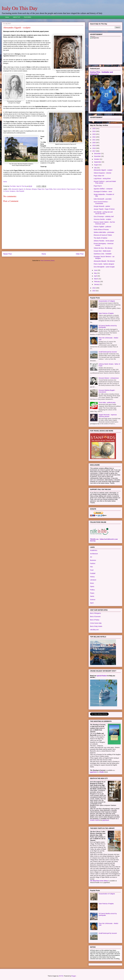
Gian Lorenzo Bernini (60, 189)
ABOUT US (16, 17)
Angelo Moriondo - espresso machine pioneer (108, 416)
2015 (94, 291)
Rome (7, 191)
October (97, 159)
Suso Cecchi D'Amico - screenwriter (101, 203)
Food (92, 570)
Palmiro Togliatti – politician (102, 227)
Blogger (74, 976)
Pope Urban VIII (99, 176)
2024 (94, 131)
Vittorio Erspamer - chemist (102, 173)
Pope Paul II (98, 186)
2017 (94, 151)
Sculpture (12, 191)
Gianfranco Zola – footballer (103, 254)
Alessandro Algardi (17, 189)
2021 (94, 140)
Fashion (93, 563)
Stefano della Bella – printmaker (104, 232)
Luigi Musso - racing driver (102, 178)
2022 (94, 137)
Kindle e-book (95, 820)
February (97, 282)
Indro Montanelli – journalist (103, 199)
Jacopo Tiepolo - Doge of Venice (104, 209)
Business (93, 560)
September (98, 162)
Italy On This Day (20, 8)
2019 (94, 145)
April (96, 276)
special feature (102, 676)
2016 (94, 288)
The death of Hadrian (101, 238)
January (97, 284)
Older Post (80, 254)
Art (24, 189)
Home (7, 17)
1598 (10, 189)
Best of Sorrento (95, 617)
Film (91, 567)
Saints (92, 596)
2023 (94, 134)
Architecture (94, 554)
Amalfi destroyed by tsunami (108, 352)
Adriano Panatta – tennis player (104, 241)
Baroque (29, 189)
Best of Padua (95, 620)
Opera (92, 586)
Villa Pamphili (20, 191)
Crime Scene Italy (96, 623)
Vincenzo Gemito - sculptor (102, 219)
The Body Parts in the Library (99, 881)
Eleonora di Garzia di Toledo (103, 235)
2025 (94, 129)
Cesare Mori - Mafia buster (102, 251)
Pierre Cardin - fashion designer (104, 264)
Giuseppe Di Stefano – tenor (103, 191)
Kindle (102, 772)
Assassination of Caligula (107, 301)
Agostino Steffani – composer (103, 189)
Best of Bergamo (95, 613)
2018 (94, 148)
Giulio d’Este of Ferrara (101, 229)
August (96, 165)
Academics (94, 550)
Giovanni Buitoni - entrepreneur (109, 378)
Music (92, 583)
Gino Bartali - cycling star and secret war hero (103, 213)
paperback (93, 772)
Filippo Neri (41, 189)
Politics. (93, 590)
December (98, 154)
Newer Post (7, 254)
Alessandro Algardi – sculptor (103, 170)
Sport (92, 603)
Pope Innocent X (72, 189)
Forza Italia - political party (107, 403)
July (96, 168)
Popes (92, 593)
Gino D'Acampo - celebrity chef (104, 216)
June (96, 270)
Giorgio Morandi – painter (102, 206)
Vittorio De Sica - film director (103, 248)
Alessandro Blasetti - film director (104, 261)
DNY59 (61, 976)
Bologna (34, 189)
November (98, 156)
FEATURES (27, 17)
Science (93, 600)
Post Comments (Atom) (47, 261)
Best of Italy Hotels (96, 626)
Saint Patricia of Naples (106, 313)
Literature (93, 580)
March (96, 279)
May (96, 273)
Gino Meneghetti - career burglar (104, 267)
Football (93, 573)
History (92, 577)
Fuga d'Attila (49, 189)
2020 (94, 143)
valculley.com (94, 630)
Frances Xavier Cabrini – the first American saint (104, 223)
